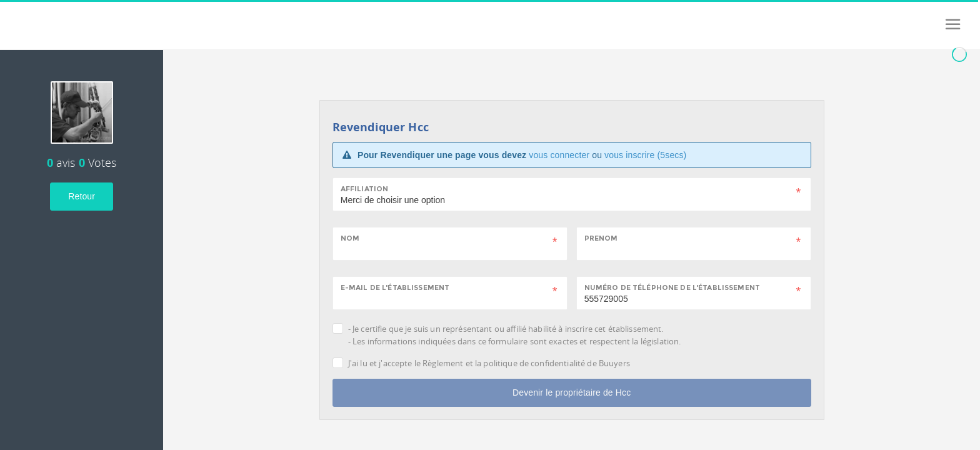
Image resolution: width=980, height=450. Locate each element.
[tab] (82, 96)
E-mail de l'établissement (395, 287)
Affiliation (365, 189)
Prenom (601, 238)
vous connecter (559, 155)
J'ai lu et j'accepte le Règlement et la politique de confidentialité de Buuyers (489, 363)
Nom (350, 238)
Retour (82, 196)
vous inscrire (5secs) (645, 155)
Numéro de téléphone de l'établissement (672, 287)
